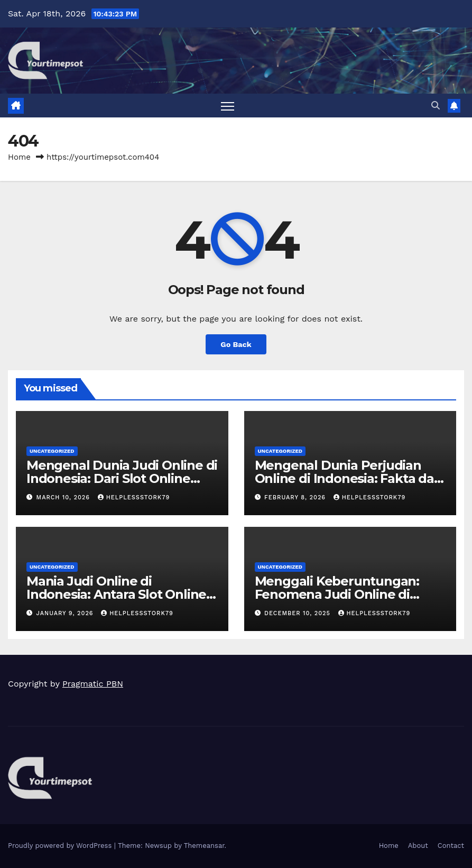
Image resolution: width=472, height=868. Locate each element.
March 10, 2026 (64, 497)
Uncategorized (52, 451)
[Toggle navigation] (228, 106)
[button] (436, 106)
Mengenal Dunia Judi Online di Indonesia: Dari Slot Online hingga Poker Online (122, 478)
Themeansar (204, 846)
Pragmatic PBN (93, 684)
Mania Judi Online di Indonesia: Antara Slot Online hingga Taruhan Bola (116, 594)
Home (19, 157)
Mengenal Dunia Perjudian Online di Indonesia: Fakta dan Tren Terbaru (349, 478)
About (418, 846)
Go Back (236, 344)
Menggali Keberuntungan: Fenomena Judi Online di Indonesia (337, 594)
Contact (451, 846)
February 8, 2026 (296, 497)
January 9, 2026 (66, 613)
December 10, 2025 (298, 613)
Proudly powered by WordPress (61, 846)
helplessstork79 (134, 497)
